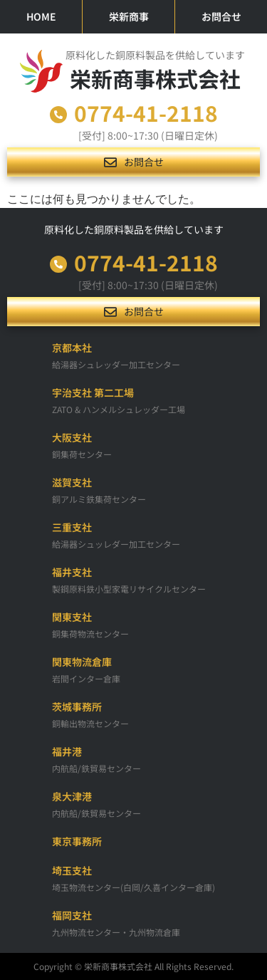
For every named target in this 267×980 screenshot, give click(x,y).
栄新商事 (129, 16)
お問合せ (221, 16)
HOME (41, 16)
